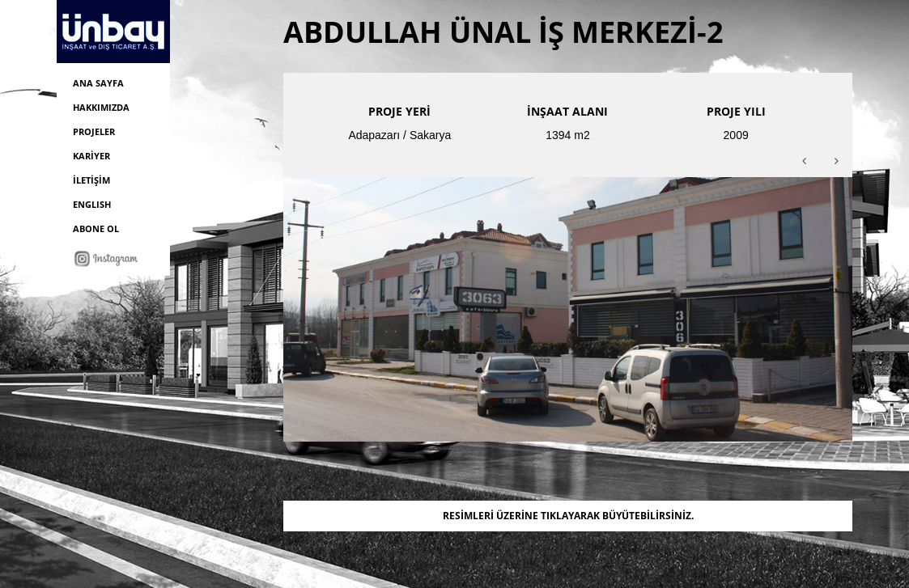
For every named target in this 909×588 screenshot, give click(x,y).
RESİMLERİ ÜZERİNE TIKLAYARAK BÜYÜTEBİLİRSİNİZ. (568, 516)
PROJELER (94, 131)
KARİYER (91, 156)
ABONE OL (96, 228)
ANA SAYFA (98, 83)
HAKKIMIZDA (101, 107)
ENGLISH (92, 204)
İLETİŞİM (91, 180)
